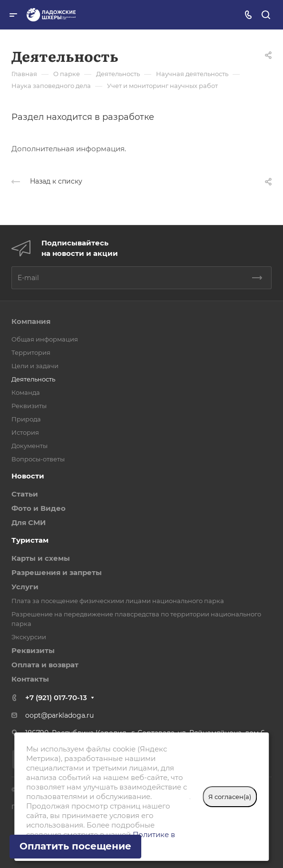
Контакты (30, 679)
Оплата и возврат (45, 665)
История (25, 432)
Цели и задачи (35, 366)
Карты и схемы (41, 558)
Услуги (25, 587)
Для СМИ (29, 522)
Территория (31, 352)
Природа (26, 419)
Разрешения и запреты (57, 572)
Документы (29, 446)
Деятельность (33, 379)
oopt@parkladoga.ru (59, 715)
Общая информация (45, 339)
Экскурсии (29, 637)
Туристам (30, 540)
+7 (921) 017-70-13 (56, 697)
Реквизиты (29, 406)
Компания (31, 321)
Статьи (25, 494)
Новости (28, 476)
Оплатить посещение (75, 846)
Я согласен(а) (230, 797)
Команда (26, 392)
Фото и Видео (39, 508)
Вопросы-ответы (38, 459)
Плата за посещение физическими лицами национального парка (118, 601)
